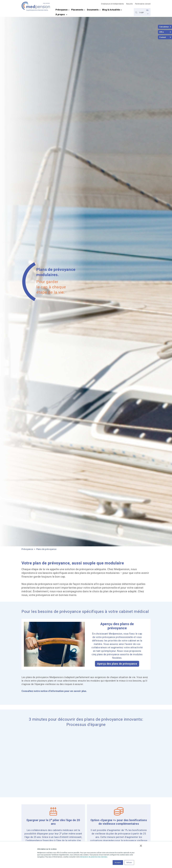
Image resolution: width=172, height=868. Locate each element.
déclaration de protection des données (94, 857)
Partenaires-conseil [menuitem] (143, 4)
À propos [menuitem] (60, 14)
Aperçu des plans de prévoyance (117, 664)
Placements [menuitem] (77, 10)
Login (142, 12)
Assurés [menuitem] (129, 4)
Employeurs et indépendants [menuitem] (112, 4)
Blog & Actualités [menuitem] (111, 10)
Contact (163, 37)
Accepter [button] (118, 863)
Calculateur (164, 27)
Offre (161, 32)
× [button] (141, 846)
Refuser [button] (129, 863)
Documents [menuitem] (93, 10)
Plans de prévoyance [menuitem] (46, 549)
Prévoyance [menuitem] (62, 10)
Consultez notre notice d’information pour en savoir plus (54, 691)
